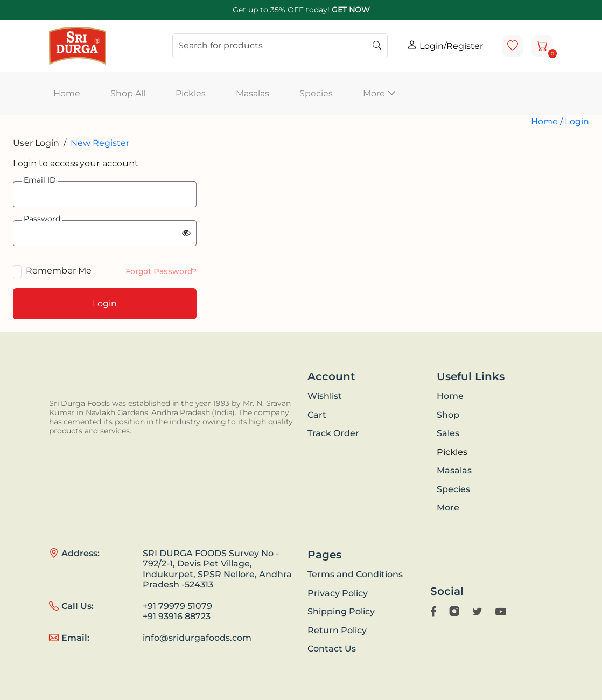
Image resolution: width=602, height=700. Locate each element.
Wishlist (325, 396)
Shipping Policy (341, 611)
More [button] (379, 93)
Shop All (128, 93)
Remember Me (59, 271)
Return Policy (337, 630)
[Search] (280, 46)
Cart (317, 415)
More (448, 507)
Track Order (333, 433)
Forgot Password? (161, 271)
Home (67, 93)
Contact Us (332, 649)
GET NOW (351, 10)
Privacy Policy (338, 593)
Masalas (253, 93)
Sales (448, 433)
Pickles (191, 93)
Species (316, 93)
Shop (448, 415)
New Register (100, 143)
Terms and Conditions (355, 574)
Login (577, 121)
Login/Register (445, 45)
